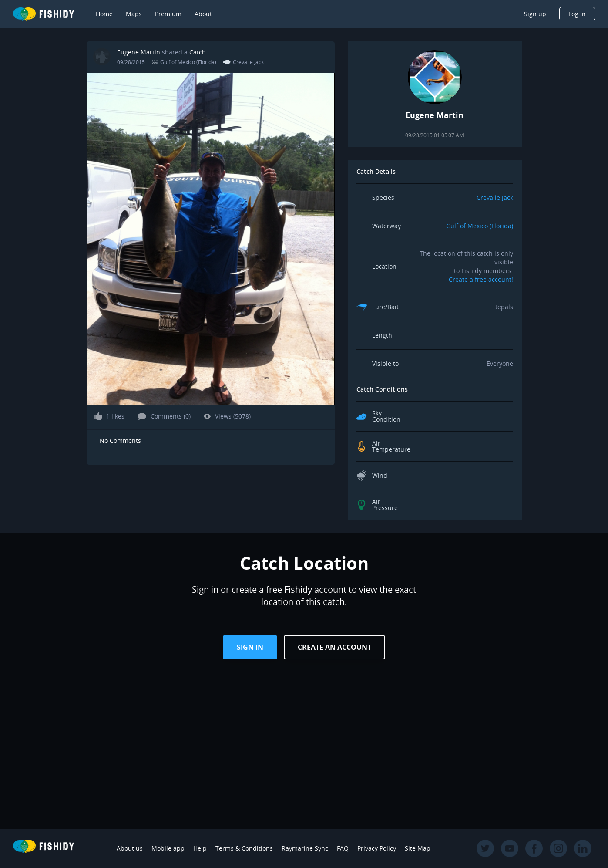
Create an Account (334, 647)
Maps (134, 14)
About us (130, 848)
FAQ (343, 848)
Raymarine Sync (305, 848)
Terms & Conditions (244, 848)
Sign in (250, 647)
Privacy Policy (377, 848)
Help (200, 848)
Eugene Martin (139, 52)
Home (104, 14)
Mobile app (168, 848)
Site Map (418, 848)
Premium (168, 14)
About (203, 14)
